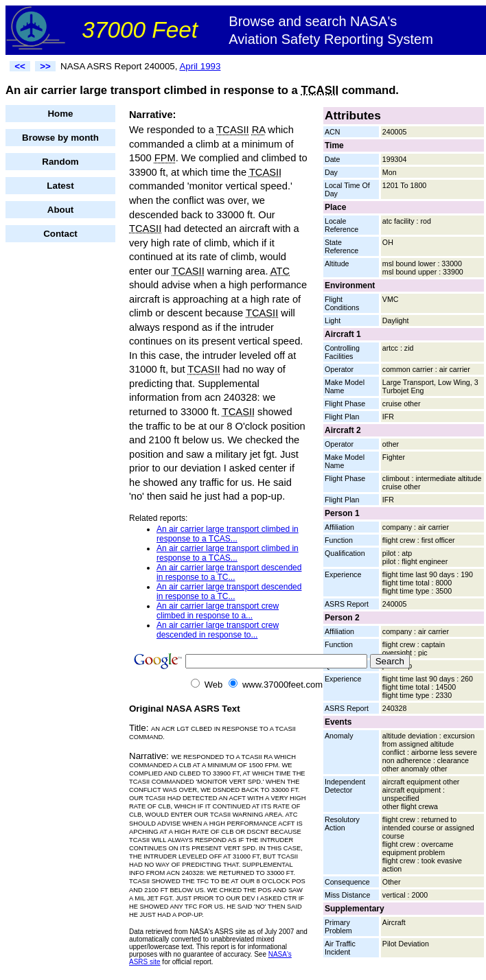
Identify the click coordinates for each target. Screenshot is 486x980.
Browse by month (60, 138)
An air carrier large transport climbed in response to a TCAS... (228, 534)
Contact (60, 234)
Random (60, 162)
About (61, 210)
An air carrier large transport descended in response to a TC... (229, 572)
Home (60, 114)
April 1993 (200, 66)
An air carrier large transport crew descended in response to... (218, 630)
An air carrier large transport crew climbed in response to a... (218, 611)
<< (20, 66)
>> (45, 66)
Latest (60, 186)
